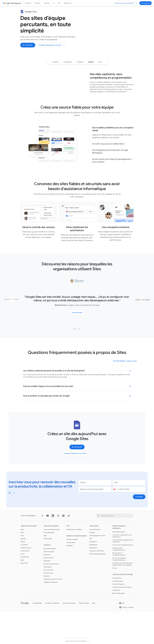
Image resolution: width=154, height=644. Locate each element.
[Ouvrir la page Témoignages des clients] (97, 568)
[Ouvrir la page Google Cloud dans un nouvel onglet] (117, 610)
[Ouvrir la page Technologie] (47, 599)
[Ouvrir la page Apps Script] (24, 595)
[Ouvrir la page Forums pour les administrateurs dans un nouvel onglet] (123, 577)
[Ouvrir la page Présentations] (25, 583)
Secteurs (47, 3)
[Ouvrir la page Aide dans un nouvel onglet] (122, 635)
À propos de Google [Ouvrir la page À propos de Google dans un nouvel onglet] (69, 635)
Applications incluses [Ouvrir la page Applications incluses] (29, 558)
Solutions (28, 3)
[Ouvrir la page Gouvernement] (48, 605)
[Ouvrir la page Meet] (22, 565)
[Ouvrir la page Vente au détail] (48, 590)
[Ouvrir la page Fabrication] (47, 593)
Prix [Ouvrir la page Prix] (59, 3)
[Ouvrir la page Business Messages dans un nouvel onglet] (119, 625)
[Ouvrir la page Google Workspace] (12, 3)
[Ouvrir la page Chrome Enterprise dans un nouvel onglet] (118, 616)
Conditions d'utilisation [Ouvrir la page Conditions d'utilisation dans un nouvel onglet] (52, 635)
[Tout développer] (121, 393)
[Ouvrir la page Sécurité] (92, 565)
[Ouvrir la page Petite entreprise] (49, 584)
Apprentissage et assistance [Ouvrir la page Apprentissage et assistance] (119, 559)
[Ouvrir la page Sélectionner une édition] (74, 562)
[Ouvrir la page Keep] (22, 592)
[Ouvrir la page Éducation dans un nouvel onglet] (47, 608)
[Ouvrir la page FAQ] (91, 571)
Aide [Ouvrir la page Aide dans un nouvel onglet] (94, 635)
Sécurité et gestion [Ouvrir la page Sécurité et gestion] (51, 558)
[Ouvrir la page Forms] (23, 586)
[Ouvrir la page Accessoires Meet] (72, 572)
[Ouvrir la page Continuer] (139, 529)
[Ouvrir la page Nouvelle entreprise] (50, 581)
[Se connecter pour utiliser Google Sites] (146, 3)
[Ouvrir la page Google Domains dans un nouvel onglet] (118, 613)
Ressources (68, 3)
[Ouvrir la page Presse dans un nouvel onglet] (115, 600)
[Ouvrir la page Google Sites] (25, 589)
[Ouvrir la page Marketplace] (93, 577)
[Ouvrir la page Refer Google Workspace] (98, 586)
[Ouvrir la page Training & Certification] (97, 583)
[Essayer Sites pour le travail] (126, 3)
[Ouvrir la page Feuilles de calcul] (26, 580)
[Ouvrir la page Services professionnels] (51, 596)
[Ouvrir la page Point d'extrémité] (49, 565)
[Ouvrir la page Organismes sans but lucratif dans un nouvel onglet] (53, 611)
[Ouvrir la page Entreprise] (47, 587)
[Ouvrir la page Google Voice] (71, 575)
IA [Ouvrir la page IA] (54, 3)
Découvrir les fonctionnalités (77, 65)
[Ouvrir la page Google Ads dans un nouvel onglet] (116, 622)
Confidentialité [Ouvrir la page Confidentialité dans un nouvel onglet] (37, 635)
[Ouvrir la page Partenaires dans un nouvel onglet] (93, 574)
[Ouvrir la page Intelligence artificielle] (51, 614)
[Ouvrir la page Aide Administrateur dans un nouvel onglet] (119, 564)
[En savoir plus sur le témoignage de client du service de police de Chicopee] (77, 345)
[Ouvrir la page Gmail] (22, 562)
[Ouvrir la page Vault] (45, 568)
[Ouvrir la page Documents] (24, 577)
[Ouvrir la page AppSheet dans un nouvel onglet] (70, 578)
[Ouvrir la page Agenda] (23, 571)
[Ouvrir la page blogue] (32, 548)
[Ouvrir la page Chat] (22, 568)
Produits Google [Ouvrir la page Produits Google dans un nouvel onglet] (84, 635)
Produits (37, 3)
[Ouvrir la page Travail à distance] (95, 562)
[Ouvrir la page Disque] (23, 574)
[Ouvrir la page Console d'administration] (52, 562)
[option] (55, 74)
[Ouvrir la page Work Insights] (48, 571)
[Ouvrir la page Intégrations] (93, 580)
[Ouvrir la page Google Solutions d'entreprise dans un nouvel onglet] (122, 619)
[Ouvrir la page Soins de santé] (48, 602)
